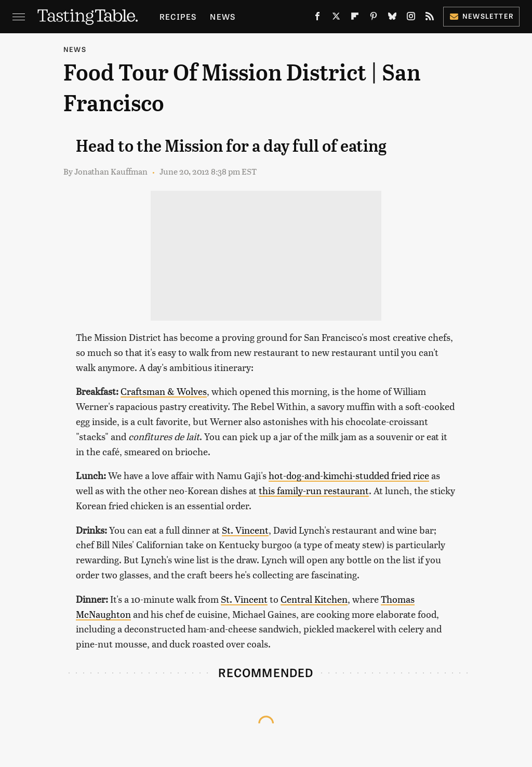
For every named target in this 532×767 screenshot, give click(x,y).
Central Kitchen (314, 599)
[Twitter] (336, 18)
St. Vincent (245, 530)
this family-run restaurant (314, 490)
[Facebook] (317, 18)
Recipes (178, 16)
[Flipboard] (355, 18)
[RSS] (430, 18)
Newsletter (481, 16)
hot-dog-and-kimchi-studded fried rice (349, 475)
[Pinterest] (374, 18)
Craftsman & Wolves (164, 391)
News (223, 16)
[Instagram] (411, 18)
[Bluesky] (392, 18)
